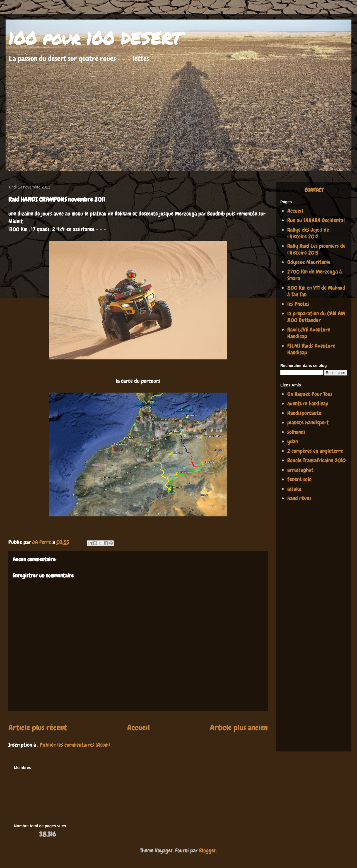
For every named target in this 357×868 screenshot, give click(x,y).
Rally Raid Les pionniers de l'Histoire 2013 (316, 249)
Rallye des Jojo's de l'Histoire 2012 (308, 233)
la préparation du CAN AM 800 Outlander (316, 317)
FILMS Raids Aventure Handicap (311, 349)
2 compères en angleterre (315, 451)
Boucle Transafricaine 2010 (316, 460)
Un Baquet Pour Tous (310, 394)
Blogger (208, 850)
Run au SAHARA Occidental (316, 220)
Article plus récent (38, 728)
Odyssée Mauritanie (309, 262)
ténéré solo (299, 479)
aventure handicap (308, 403)
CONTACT (314, 190)
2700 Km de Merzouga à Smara (314, 275)
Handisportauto (304, 413)
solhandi (296, 432)
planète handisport (308, 422)
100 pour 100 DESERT (95, 38)
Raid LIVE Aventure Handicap (309, 333)
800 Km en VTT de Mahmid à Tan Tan (316, 291)
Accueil (138, 728)
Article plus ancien (239, 728)
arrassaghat (300, 470)
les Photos (298, 304)
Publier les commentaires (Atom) (75, 745)
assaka (294, 489)
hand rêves (299, 498)
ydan (293, 441)
